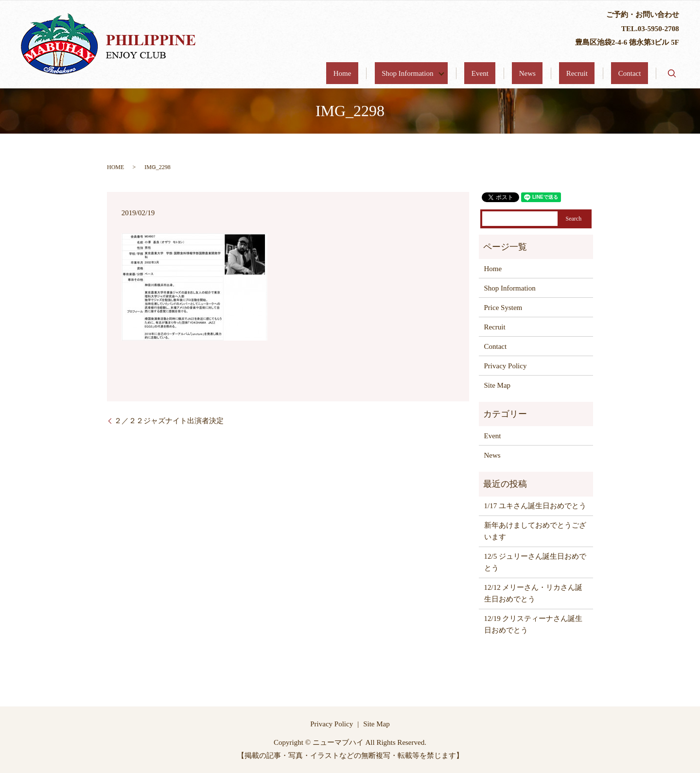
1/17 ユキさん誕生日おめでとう (535, 506)
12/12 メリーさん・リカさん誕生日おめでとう (534, 593)
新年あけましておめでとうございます (535, 531)
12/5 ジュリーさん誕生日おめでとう (535, 562)
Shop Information (467, 73)
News (562, 73)
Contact (637, 73)
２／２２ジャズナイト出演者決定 (169, 421)
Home (412, 73)
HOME (115, 167)
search (672, 73)
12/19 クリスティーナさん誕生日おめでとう (534, 624)
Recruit (598, 73)
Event (529, 73)
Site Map (498, 385)
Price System (503, 308)
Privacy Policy (506, 366)
